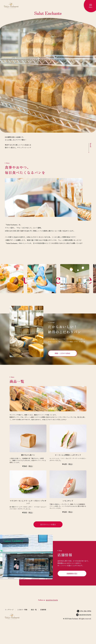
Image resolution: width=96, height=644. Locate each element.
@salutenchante (52, 600)
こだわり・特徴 (22, 610)
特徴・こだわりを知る (63, 353)
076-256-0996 (84, 611)
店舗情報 (43, 610)
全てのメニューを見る (48, 524)
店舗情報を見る (72, 573)
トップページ (9, 610)
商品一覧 (34, 610)
